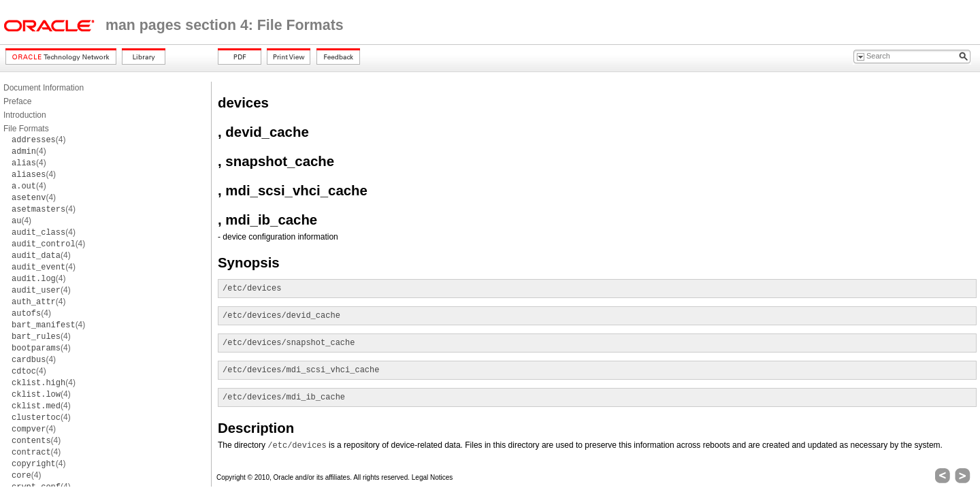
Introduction (25, 115)
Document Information (44, 88)
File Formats (26, 129)
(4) (38, 140)
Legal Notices (432, 477)
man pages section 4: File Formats (225, 25)
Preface (17, 101)
